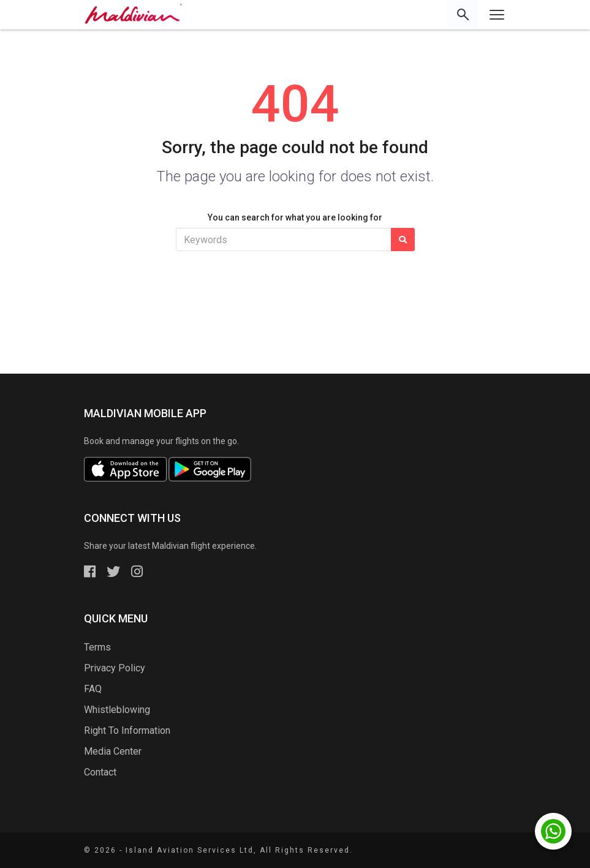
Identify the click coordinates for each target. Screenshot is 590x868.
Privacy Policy (115, 668)
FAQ (93, 689)
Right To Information (127, 730)
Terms (97, 647)
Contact (100, 772)
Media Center (113, 751)
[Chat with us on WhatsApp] (553, 831)
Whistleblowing (117, 710)
